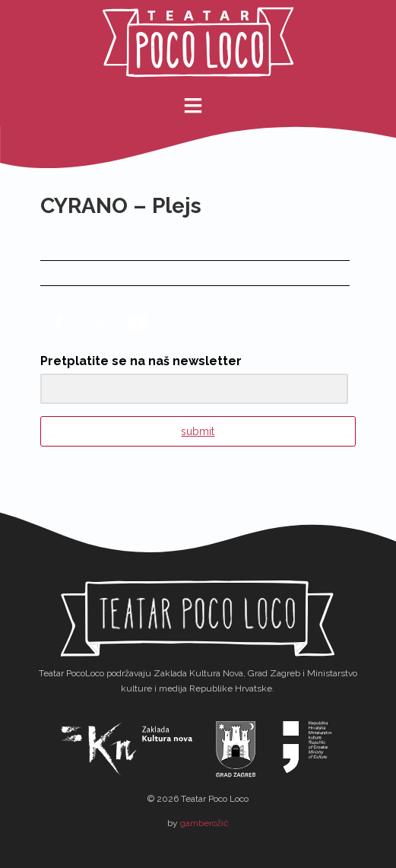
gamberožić (204, 823)
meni (204, 105)
